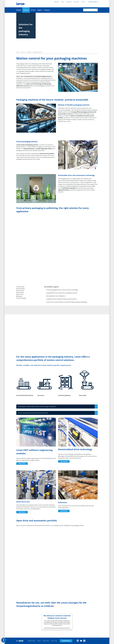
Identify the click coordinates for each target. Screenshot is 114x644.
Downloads (69, 2)
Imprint (39, 641)
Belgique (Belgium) (93, 2)
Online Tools (76, 2)
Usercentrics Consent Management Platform (60, 628)
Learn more (22, 464)
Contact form (66, 641)
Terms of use (54, 641)
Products (19, 10)
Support (40, 10)
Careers (63, 2)
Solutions (26, 10)
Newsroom (56, 2)
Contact (83, 2)
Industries (29, 52)
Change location (32, 641)
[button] (4, 640)
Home (18, 52)
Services (33, 10)
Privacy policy (46, 641)
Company (47, 10)
